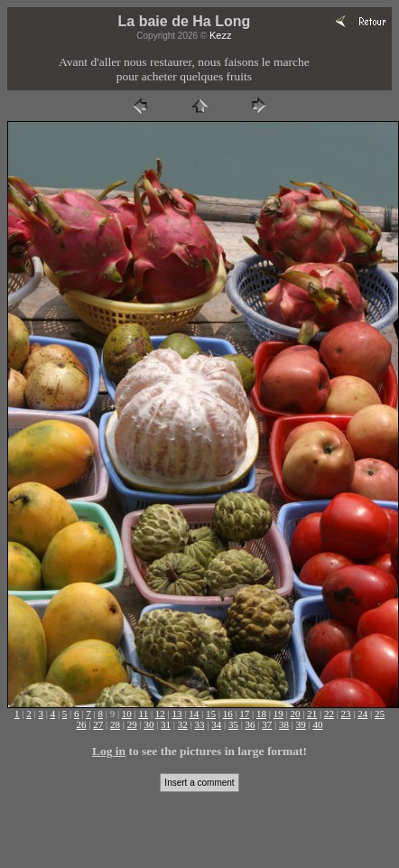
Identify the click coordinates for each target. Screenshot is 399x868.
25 (380, 714)
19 (278, 714)
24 (362, 714)
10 (127, 714)
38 (284, 724)
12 (160, 714)
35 (233, 724)
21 (312, 714)
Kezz (220, 35)
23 (346, 714)
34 (216, 724)
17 (244, 714)
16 (228, 714)
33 (200, 724)
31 (166, 724)
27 (98, 724)
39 (301, 724)
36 (251, 724)
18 (261, 714)
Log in (109, 751)
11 (144, 714)
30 (148, 724)
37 (267, 724)
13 (177, 714)
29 (132, 724)
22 (329, 714)
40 (317, 724)
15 (211, 714)
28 (115, 724)
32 (183, 724)
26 (82, 724)
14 (194, 714)
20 (295, 714)
